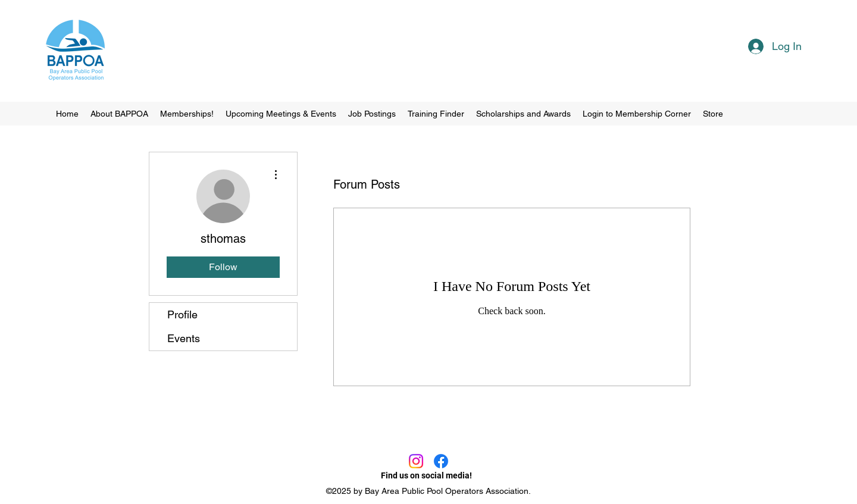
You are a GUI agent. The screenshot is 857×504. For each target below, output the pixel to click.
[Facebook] (441, 461)
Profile (182, 314)
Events (184, 338)
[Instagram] (416, 461)
